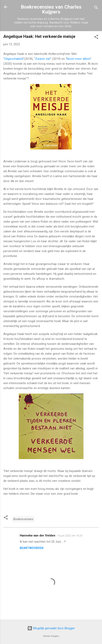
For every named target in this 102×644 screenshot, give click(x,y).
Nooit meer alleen (78, 59)
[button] (96, 38)
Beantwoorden (32, 548)
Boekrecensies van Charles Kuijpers (51, 9)
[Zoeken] (96, 8)
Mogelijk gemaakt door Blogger (51, 628)
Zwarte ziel (43, 59)
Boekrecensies (23, 519)
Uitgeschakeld (14, 59)
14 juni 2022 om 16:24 (70, 536)
